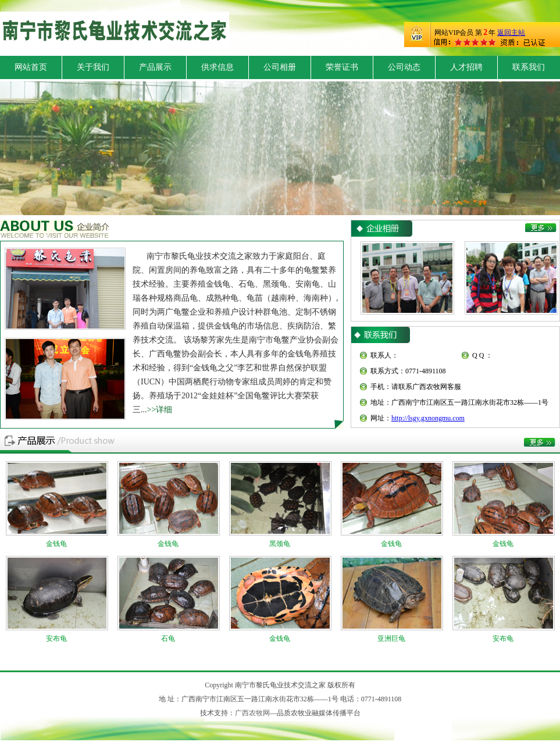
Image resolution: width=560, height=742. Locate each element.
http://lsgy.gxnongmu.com (428, 418)
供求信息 (217, 67)
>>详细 (160, 410)
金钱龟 (56, 544)
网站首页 (31, 67)
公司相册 (280, 67)
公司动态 (404, 67)
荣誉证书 (342, 67)
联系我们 (529, 67)
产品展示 (155, 67)
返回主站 (511, 33)
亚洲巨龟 (391, 638)
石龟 (168, 638)
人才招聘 (466, 67)
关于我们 (93, 67)
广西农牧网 (252, 713)
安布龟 (56, 638)
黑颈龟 (280, 544)
